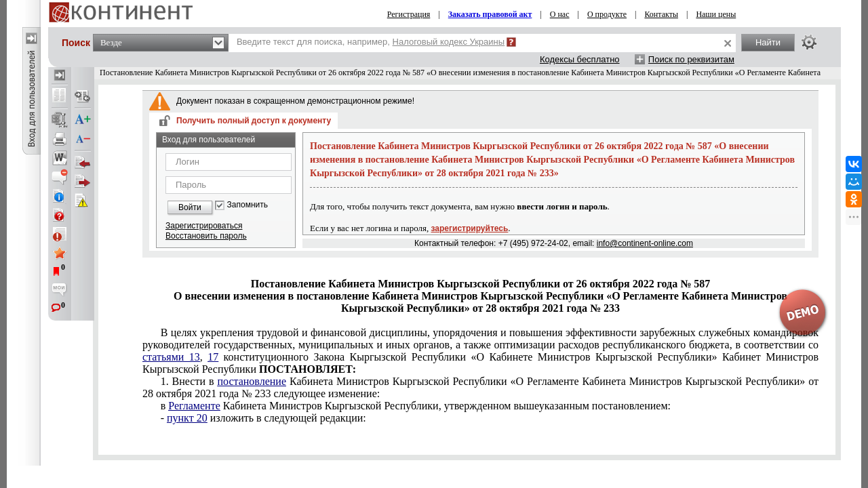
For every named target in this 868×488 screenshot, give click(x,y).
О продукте (607, 14)
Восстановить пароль (206, 236)
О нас (560, 14)
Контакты (661, 14)
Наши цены (716, 14)
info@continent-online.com (645, 243)
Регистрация (409, 14)
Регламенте (194, 406)
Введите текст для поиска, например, (371, 42)
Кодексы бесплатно (580, 59)
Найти (768, 42)
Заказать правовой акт (490, 14)
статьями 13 (171, 357)
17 (213, 357)
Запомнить (248, 205)
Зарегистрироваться (204, 226)
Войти (190, 207)
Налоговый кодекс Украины (449, 42)
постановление (252, 381)
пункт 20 (187, 418)
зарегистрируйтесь (470, 228)
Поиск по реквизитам (691, 59)
